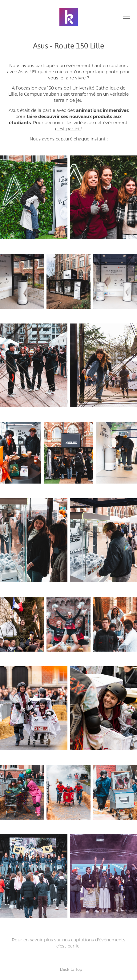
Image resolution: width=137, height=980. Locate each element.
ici (78, 946)
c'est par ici (67, 129)
